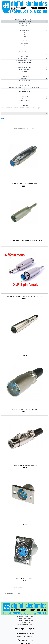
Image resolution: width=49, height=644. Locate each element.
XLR (40, 108)
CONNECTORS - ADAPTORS (12, 108)
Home (3, 108)
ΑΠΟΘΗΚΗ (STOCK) (25, 622)
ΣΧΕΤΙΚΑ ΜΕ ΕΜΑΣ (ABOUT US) (24, 616)
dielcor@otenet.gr (25, 636)
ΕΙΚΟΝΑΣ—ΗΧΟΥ (34, 108)
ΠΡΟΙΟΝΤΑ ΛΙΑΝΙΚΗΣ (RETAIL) (25, 620)
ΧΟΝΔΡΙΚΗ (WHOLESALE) (25, 618)
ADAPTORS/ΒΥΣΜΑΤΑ (24, 108)
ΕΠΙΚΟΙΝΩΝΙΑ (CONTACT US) (24, 624)
